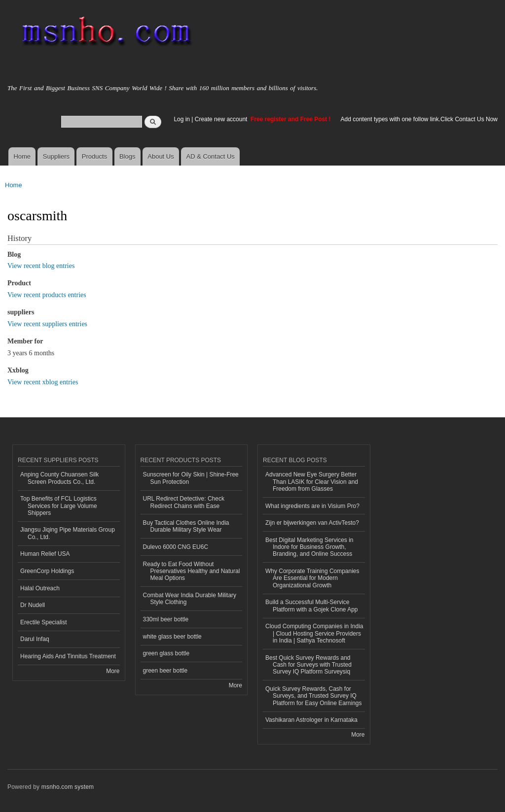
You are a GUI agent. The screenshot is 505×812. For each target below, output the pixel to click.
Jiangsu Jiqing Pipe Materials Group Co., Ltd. (68, 533)
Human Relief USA (45, 554)
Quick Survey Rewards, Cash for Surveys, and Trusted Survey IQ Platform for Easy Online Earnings (314, 696)
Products (94, 156)
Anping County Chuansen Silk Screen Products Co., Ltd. (59, 478)
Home (22, 156)
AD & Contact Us (211, 156)
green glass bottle (166, 653)
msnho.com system (68, 787)
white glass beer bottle (172, 637)
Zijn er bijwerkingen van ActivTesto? (312, 523)
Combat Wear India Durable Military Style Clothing (190, 599)
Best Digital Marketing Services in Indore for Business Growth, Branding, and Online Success (309, 547)
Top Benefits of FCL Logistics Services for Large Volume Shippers (59, 506)
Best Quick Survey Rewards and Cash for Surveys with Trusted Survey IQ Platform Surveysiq (308, 665)
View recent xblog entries (43, 382)
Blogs (127, 156)
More (113, 671)
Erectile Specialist (44, 622)
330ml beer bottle (166, 619)
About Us (161, 156)
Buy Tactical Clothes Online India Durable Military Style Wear (186, 526)
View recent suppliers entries (47, 324)
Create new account (222, 119)
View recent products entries (47, 295)
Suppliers (56, 156)
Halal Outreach (40, 588)
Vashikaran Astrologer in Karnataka (311, 720)
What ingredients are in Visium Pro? (312, 506)
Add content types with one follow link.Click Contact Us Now (419, 119)
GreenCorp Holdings (47, 571)
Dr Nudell (33, 605)
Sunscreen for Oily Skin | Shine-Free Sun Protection (191, 478)
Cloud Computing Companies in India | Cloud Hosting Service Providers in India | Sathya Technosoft (314, 633)
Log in (182, 119)
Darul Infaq (35, 639)
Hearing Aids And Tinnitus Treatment (68, 656)
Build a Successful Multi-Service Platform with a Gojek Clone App (312, 606)
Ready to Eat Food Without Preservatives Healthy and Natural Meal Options (192, 571)
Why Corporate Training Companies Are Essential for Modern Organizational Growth (312, 578)
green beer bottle (165, 671)
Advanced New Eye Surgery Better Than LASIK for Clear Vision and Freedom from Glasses (312, 482)
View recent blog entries (41, 266)
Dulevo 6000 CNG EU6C (176, 547)
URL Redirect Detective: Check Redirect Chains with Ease (184, 502)
